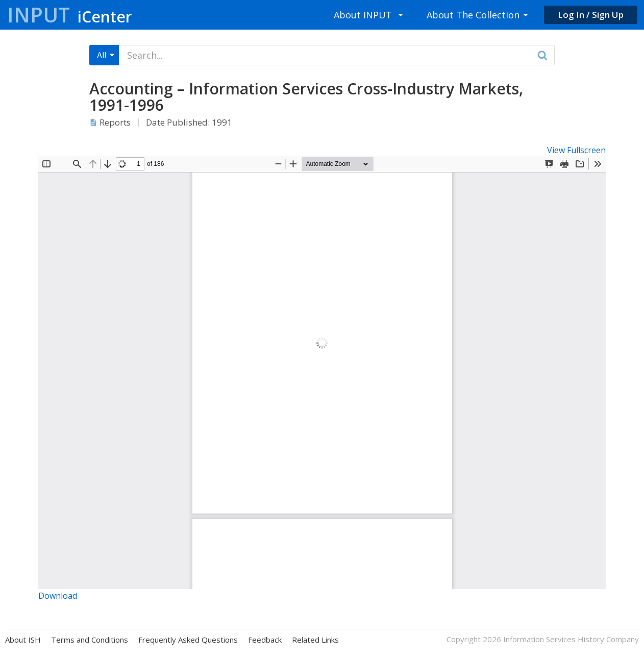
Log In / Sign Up (591, 15)
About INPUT (363, 15)
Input (70, 15)
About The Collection (473, 15)
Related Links (315, 640)
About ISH (23, 640)
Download (58, 596)
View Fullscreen (576, 150)
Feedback (265, 640)
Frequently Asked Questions (188, 640)
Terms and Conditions (90, 640)
